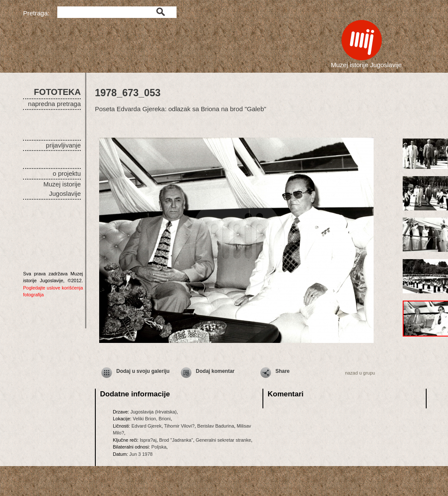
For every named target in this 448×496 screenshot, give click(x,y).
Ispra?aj (148, 440)
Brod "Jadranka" (176, 440)
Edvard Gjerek (146, 426)
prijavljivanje (63, 145)
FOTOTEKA (57, 92)
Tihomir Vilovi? (180, 426)
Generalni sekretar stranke (224, 440)
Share (282, 371)
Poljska (159, 447)
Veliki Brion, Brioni (152, 419)
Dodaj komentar (215, 371)
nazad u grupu (360, 373)
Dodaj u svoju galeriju (143, 371)
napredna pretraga (55, 104)
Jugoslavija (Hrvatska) (153, 412)
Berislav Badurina (215, 426)
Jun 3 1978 (141, 454)
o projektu (67, 173)
